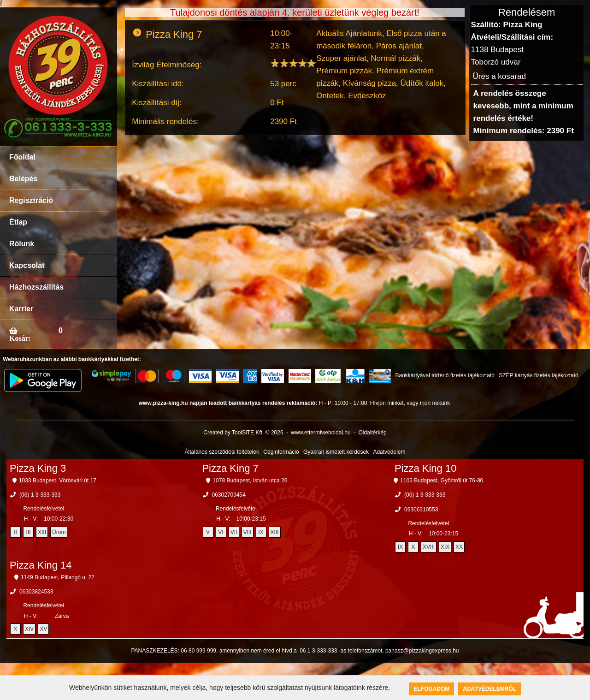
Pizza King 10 (426, 468)
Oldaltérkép (372, 433)
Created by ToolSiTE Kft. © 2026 (243, 433)
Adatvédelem (389, 452)
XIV (29, 629)
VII (234, 532)
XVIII (429, 547)
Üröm (59, 532)
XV (43, 629)
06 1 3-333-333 (318, 651)
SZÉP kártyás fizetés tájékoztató (539, 375)
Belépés (23, 179)
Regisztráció (31, 200)
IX (261, 532)
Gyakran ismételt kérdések (336, 452)
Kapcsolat (27, 265)
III (29, 532)
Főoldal (22, 157)
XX (459, 547)
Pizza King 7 (230, 468)
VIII (248, 532)
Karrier (21, 309)
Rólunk (22, 244)
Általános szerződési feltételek (222, 452)
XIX (445, 547)
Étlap (18, 222)
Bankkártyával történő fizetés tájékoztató (445, 375)
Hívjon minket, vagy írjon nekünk (410, 403)
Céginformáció (281, 452)
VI (221, 532)
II (15, 532)
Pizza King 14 (41, 565)
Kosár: (20, 338)
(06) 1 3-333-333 (40, 495)
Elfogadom (431, 689)
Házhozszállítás (36, 287)
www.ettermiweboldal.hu (321, 433)
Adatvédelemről (490, 689)
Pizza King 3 (38, 468)
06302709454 (229, 495)
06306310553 (421, 510)
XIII (42, 532)
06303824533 (36, 592)
